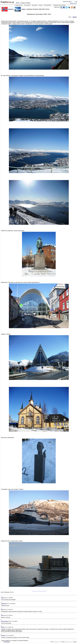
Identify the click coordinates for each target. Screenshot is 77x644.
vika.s (2, 615)
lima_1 (3, 609)
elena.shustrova (5, 621)
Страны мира (27, 5)
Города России (19, 5)
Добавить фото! (73, 3)
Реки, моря (35, 5)
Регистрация (7, 642)
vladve (3, 598)
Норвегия (7, 9)
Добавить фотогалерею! (60, 5)
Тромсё (20, 9)
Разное (41, 5)
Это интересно (47, 5)
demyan (3, 635)
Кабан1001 (4, 604)
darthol (3, 627)
